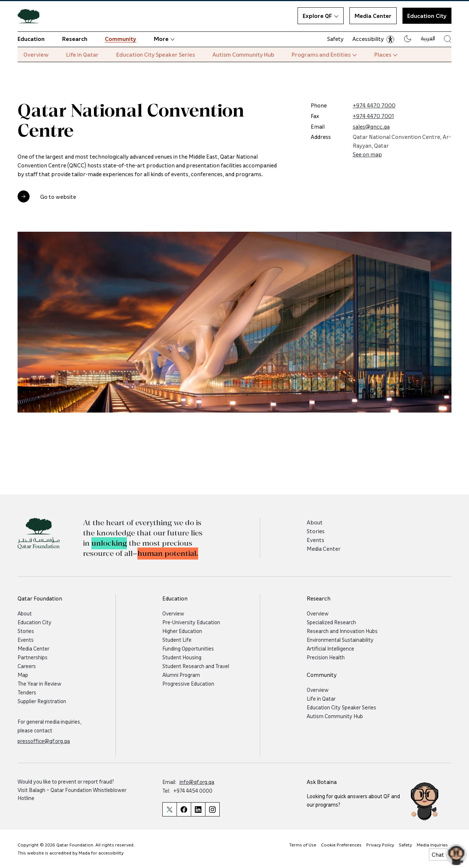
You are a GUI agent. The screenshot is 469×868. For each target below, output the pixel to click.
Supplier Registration (42, 701)
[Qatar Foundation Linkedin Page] (198, 809)
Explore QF (321, 16)
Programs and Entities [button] (324, 54)
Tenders (27, 692)
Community (121, 39)
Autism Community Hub (243, 54)
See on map (367, 154)
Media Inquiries (432, 845)
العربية (428, 38)
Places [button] (386, 54)
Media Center (373, 16)
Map (23, 675)
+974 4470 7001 (373, 116)
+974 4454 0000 (193, 791)
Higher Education (182, 631)
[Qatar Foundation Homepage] (31, 16)
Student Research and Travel (196, 666)
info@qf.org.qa (197, 782)
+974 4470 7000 (374, 105)
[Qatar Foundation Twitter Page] (169, 809)
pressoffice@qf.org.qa (44, 741)
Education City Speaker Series (156, 54)
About (315, 522)
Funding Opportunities (188, 648)
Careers (27, 666)
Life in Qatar (82, 54)
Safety (335, 39)
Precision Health (326, 657)
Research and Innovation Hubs (342, 631)
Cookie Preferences (341, 845)
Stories (316, 531)
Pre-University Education (191, 622)
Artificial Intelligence (330, 648)
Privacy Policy (380, 845)
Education (31, 39)
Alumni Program (181, 675)
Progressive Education (188, 683)
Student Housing (182, 657)
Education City (35, 622)
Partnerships (33, 657)
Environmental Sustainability (340, 640)
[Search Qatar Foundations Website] (448, 39)
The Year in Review (39, 683)
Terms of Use (303, 845)
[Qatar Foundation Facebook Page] (184, 809)
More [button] (164, 39)
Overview (36, 54)
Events (315, 540)
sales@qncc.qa (371, 126)
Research (75, 39)
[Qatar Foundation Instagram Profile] (212, 809)
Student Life (177, 640)
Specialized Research (331, 622)
